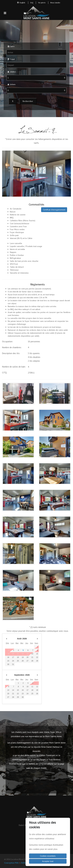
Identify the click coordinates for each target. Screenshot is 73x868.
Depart (11, 59)
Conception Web (11, 863)
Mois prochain (37, 639)
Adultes (12, 72)
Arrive (11, 46)
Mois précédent (6, 639)
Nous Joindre (55, 3)
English (21, 3)
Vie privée (42, 3)
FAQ (32, 3)
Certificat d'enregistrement (54, 210)
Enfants (12, 84)
